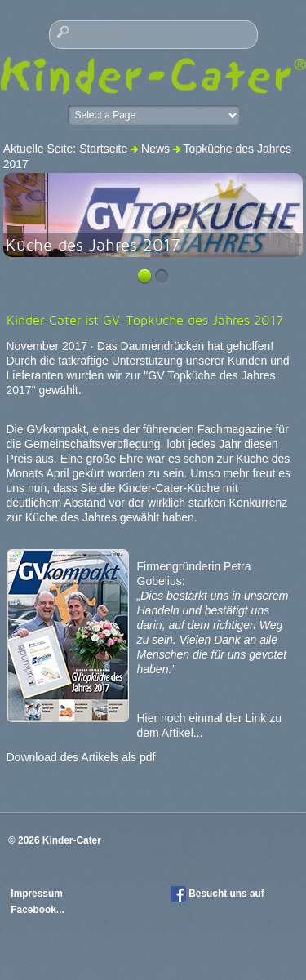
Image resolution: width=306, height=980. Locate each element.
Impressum (38, 894)
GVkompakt (56, 429)
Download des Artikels (63, 757)
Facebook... (37, 910)
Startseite (103, 149)
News (155, 149)
